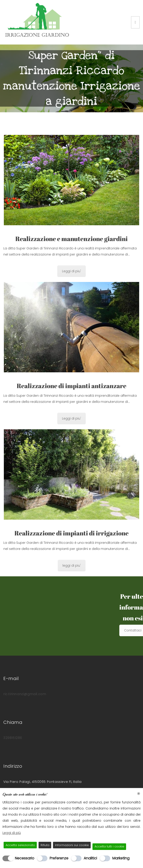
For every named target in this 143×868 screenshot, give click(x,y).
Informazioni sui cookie (72, 845)
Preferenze (59, 858)
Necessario (25, 858)
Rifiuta (45, 845)
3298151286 (13, 738)
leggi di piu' (72, 565)
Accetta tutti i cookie (109, 846)
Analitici (90, 858)
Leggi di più (12, 833)
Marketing (121, 858)
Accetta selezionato (20, 845)
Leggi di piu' (71, 271)
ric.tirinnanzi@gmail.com (25, 694)
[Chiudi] (139, 794)
